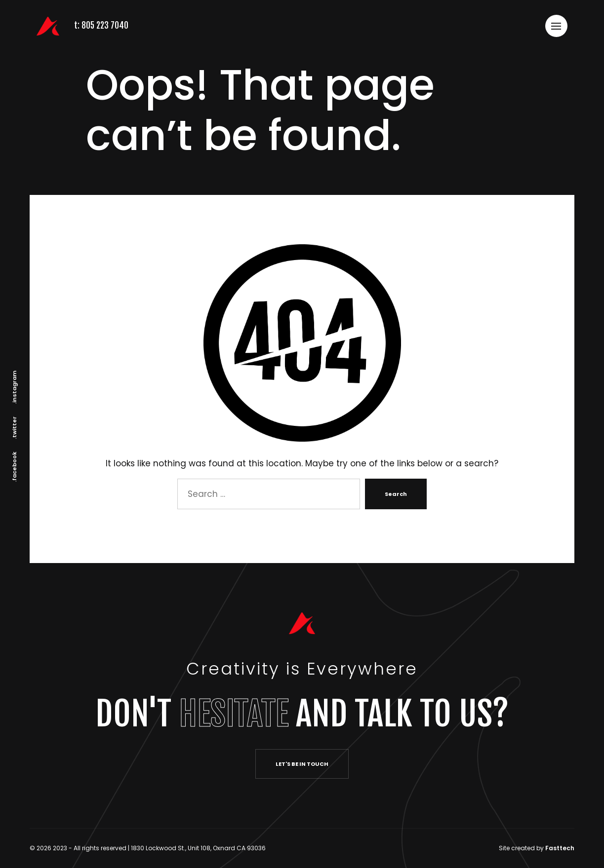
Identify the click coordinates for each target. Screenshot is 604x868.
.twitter (14, 428)
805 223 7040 (106, 25)
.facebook (14, 467)
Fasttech (560, 848)
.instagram (14, 387)
